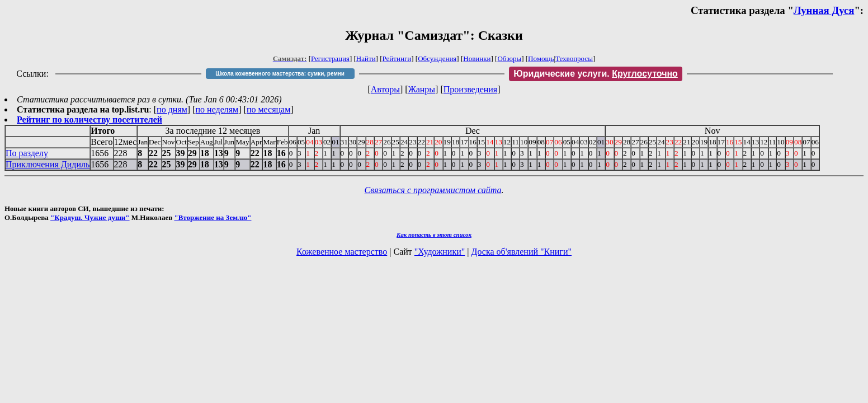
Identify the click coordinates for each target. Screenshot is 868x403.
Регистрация (330, 58)
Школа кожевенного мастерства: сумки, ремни (280, 74)
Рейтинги (397, 58)
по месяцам (268, 109)
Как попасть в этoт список (434, 235)
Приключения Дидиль (48, 164)
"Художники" (440, 252)
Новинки (477, 58)
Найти (366, 58)
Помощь (541, 58)
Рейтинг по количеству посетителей (89, 120)
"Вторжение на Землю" (213, 217)
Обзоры (509, 58)
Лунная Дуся (824, 10)
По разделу (27, 153)
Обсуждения (437, 58)
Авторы (385, 89)
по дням (172, 109)
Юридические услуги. (596, 74)
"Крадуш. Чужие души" (90, 217)
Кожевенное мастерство (342, 252)
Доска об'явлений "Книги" (521, 252)
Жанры (422, 89)
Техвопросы (574, 58)
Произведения (471, 89)
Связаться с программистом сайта (433, 190)
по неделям (217, 109)
